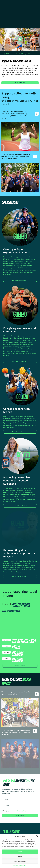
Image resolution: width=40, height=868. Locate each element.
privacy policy (21, 811)
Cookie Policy (16, 866)
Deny (20, 857)
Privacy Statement (23, 866)
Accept (20, 852)
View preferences (20, 862)
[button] (37, 836)
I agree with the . (15, 811)
